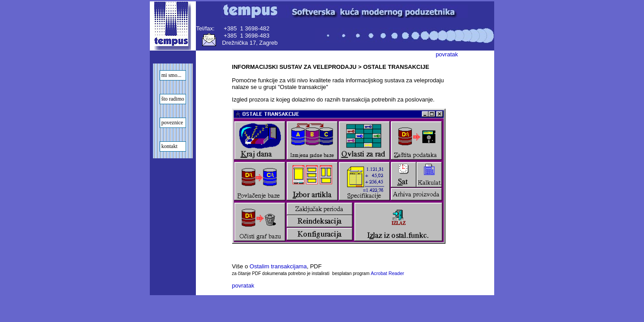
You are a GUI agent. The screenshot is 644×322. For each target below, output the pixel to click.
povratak (447, 54)
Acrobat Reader (388, 273)
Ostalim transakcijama (278, 266)
